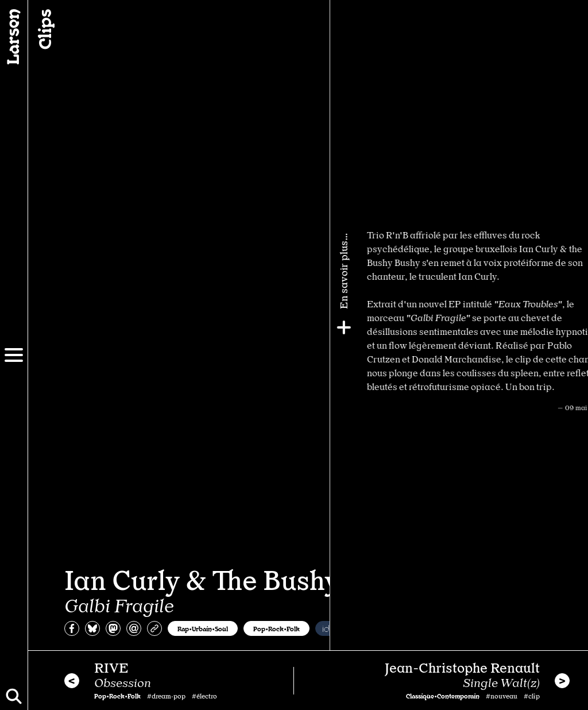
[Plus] (575, 327)
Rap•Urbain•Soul (203, 628)
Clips (44, 29)
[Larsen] (14, 37)
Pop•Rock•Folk (276, 628)
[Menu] (14, 355)
